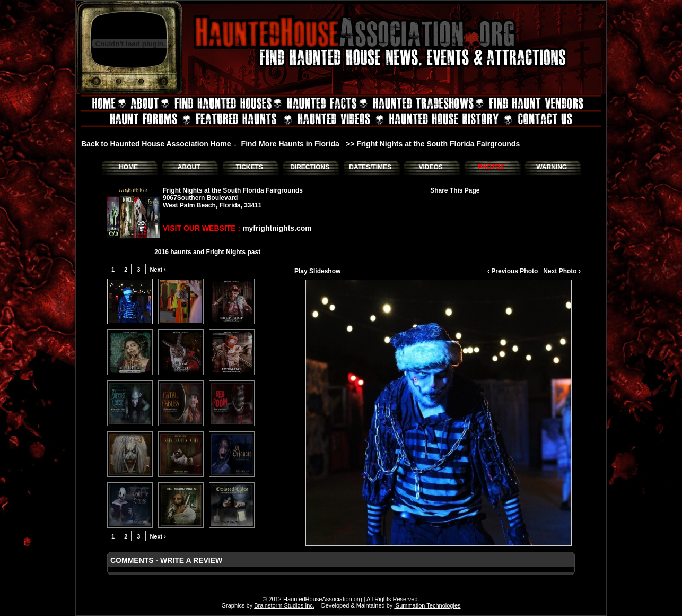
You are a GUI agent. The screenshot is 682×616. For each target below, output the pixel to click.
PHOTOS (491, 167)
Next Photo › (562, 271)
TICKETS (249, 167)
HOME (128, 167)
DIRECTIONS (310, 167)
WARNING (552, 167)
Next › (158, 270)
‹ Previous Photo (513, 271)
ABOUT (189, 167)
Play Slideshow (317, 271)
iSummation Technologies (427, 605)
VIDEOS (430, 167)
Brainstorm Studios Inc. (284, 605)
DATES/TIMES (370, 167)
